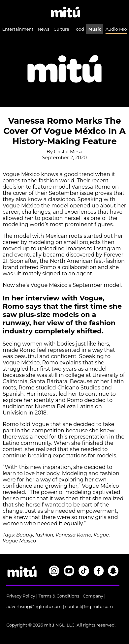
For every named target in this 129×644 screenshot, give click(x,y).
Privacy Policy (21, 596)
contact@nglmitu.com (89, 607)
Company (93, 596)
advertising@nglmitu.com (34, 607)
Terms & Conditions (59, 596)
